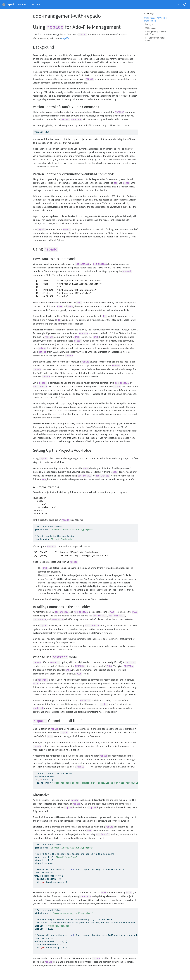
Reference (23, 4)
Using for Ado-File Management (156, 19)
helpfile (65, 38)
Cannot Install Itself (155, 39)
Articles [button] (35, 4)
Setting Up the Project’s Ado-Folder (156, 33)
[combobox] (185, 4)
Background (151, 24)
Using (151, 28)
